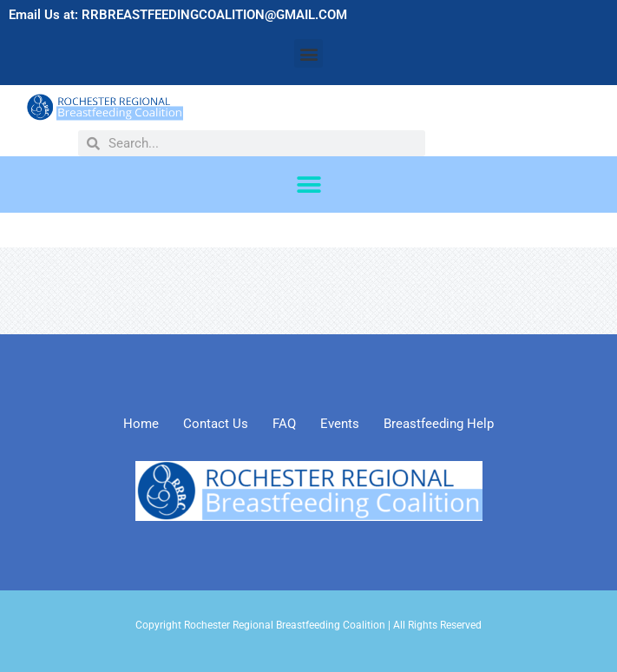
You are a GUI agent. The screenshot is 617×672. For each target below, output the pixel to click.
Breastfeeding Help (439, 424)
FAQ (284, 424)
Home (141, 424)
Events (340, 424)
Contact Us (216, 424)
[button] (308, 53)
